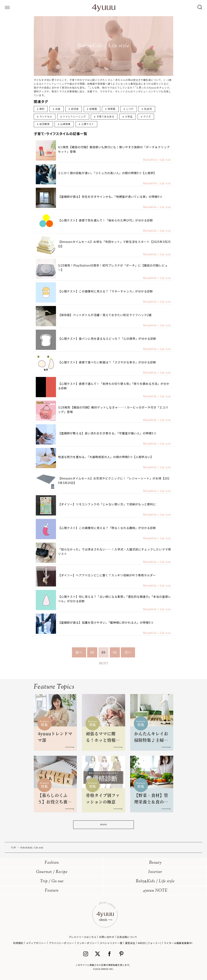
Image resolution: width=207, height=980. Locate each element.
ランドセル (46, 116)
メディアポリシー (36, 943)
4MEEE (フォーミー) (149, 943)
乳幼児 (148, 109)
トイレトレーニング (74, 116)
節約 (42, 109)
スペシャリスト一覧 (111, 943)
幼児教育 (44, 124)
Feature (52, 891)
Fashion (52, 863)
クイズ (147, 116)
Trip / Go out (52, 881)
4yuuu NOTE (155, 891)
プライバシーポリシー (61, 943)
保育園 (112, 109)
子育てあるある (105, 116)
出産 (58, 109)
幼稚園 (93, 109)
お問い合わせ (107, 937)
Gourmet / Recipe (52, 872)
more (103, 825)
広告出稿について (127, 937)
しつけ (130, 109)
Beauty (155, 863)
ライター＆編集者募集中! (178, 943)
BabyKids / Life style (155, 881)
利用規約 (18, 943)
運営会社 (130, 943)
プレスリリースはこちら (82, 937)
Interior (155, 872)
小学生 (129, 116)
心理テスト (88, 124)
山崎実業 (65, 124)
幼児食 (75, 109)
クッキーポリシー (87, 943)
